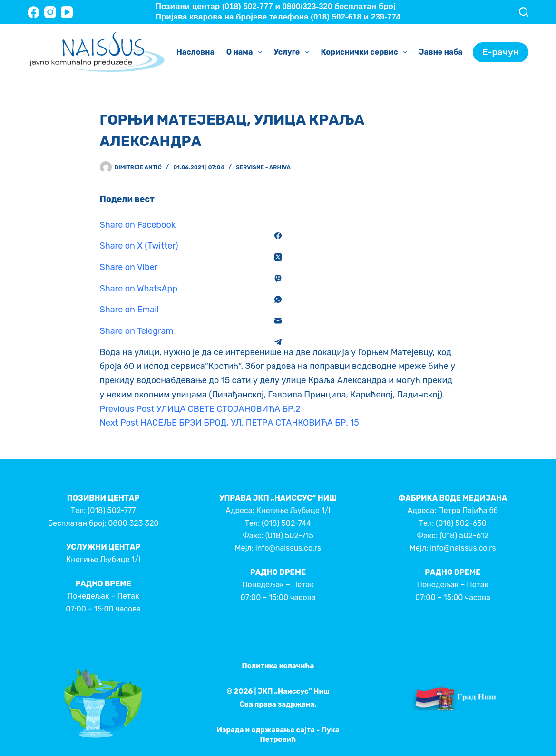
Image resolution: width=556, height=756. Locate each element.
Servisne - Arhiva (263, 167)
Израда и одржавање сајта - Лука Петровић (278, 735)
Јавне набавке (454, 52)
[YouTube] (67, 12)
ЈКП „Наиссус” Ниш (294, 691)
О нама (246, 52)
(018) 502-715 (289, 536)
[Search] (524, 12)
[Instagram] (50, 12)
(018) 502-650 (461, 523)
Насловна (195, 52)
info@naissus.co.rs (288, 548)
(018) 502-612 (464, 536)
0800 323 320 (133, 523)
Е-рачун (501, 52)
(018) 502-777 (112, 510)
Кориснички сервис (366, 52)
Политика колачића (278, 666)
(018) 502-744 (286, 523)
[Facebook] (34, 12)
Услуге (293, 52)
